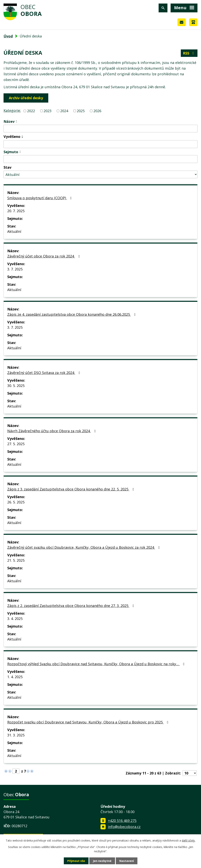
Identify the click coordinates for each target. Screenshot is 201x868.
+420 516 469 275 (122, 821)
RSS (189, 53)
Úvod (8, 36)
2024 (64, 111)
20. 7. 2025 (16, 211)
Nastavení (127, 861)
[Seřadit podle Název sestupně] (17, 122)
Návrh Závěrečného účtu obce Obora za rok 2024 (52, 431)
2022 (31, 111)
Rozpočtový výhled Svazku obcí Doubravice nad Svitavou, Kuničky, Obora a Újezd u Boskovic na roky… (97, 664)
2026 (97, 111)
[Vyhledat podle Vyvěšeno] (100, 144)
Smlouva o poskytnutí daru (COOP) (40, 198)
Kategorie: (12, 110)
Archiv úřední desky (26, 98)
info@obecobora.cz (124, 827)
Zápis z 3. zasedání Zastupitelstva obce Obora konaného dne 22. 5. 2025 (71, 489)
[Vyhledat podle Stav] (100, 174)
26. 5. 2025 (16, 502)
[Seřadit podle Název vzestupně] (17, 121)
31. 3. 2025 (16, 735)
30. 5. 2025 (16, 386)
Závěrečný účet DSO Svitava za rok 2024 (44, 373)
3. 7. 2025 (15, 269)
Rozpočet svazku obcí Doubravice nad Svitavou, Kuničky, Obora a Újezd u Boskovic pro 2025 (89, 722)
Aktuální (14, 231)
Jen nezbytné (102, 861)
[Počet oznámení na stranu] (190, 773)
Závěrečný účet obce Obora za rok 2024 (44, 256)
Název (9, 121)
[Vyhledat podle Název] (100, 129)
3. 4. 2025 (15, 619)
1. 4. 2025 (15, 677)
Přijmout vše (76, 861)
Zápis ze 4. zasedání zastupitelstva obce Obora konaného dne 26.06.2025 (72, 314)
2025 (81, 111)
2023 (48, 111)
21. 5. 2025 (16, 560)
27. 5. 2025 (16, 444)
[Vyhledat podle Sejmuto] (100, 159)
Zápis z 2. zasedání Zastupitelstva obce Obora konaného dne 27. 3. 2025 (71, 606)
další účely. (189, 840)
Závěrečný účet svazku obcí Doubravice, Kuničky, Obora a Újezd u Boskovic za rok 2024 (84, 547)
